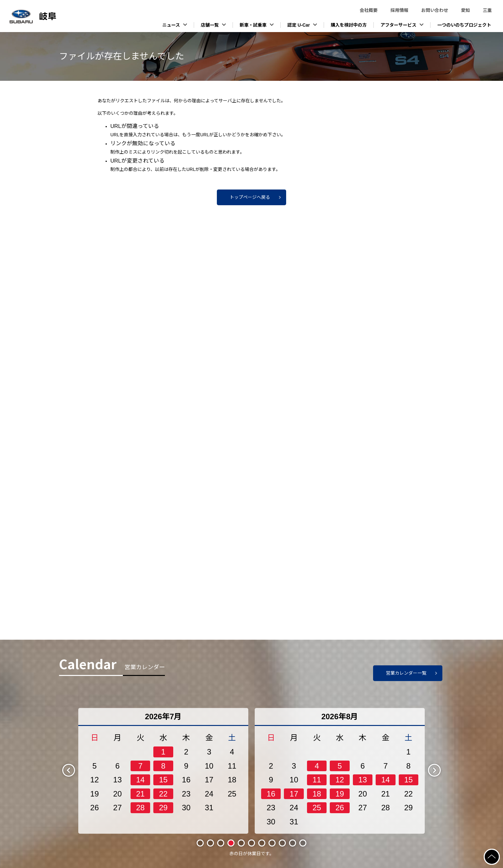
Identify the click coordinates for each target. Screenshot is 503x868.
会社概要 (369, 10)
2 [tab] (210, 843)
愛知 (465, 10)
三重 (487, 10)
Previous (74, 770)
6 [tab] (251, 843)
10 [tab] (292, 843)
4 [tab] (231, 843)
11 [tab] (303, 843)
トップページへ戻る (250, 197)
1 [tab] (200, 843)
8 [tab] (272, 843)
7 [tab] (262, 843)
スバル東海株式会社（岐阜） (48, 16)
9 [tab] (282, 843)
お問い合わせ (435, 10)
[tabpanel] (163, 771)
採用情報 (399, 10)
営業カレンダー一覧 (406, 673)
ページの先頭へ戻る (499, 853)
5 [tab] (241, 843)
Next (440, 770)
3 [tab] (221, 843)
